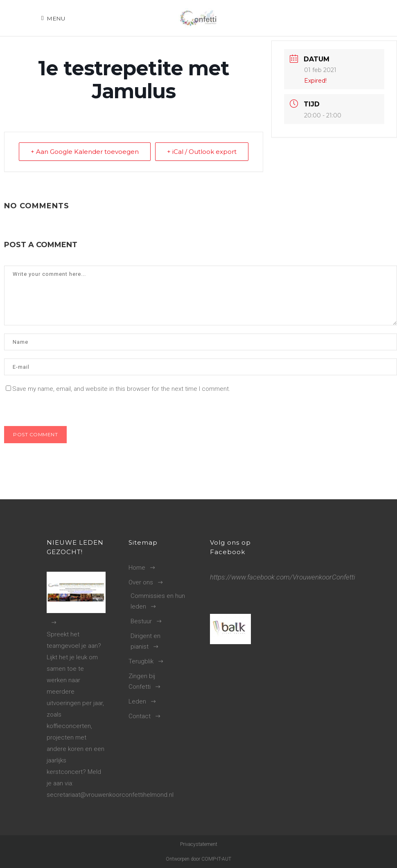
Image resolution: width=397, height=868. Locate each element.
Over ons (141, 582)
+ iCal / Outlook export (202, 152)
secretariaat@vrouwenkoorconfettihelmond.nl (110, 795)
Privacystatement (199, 844)
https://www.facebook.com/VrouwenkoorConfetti (283, 577)
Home (137, 568)
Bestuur (141, 621)
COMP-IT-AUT (216, 859)
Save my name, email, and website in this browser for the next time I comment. (121, 389)
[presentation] (60, 408)
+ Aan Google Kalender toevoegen (85, 152)
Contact (140, 716)
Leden (137, 701)
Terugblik (141, 661)
